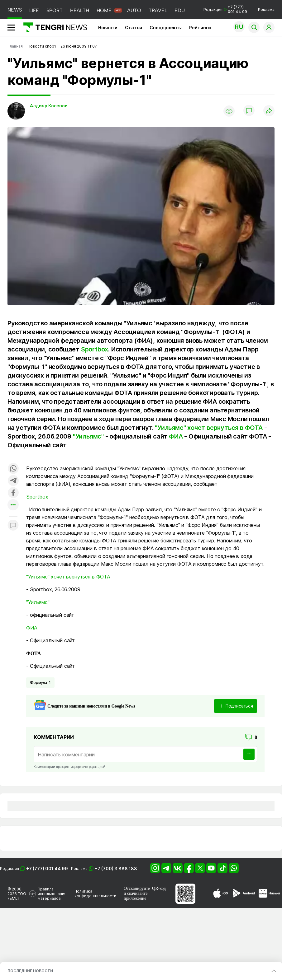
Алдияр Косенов (49, 106)
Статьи (134, 28)
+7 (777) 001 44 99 (47, 869)
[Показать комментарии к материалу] (13, 526)
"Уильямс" (88, 436)
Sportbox (95, 349)
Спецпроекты (166, 28)
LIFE (34, 10)
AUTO (134, 10)
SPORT (55, 10)
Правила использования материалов (52, 894)
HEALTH (80, 10)
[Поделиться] (269, 111)
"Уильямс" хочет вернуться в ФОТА (209, 428)
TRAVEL (158, 10)
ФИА (176, 436)
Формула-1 (40, 683)
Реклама (266, 9)
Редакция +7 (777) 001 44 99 (225, 9)
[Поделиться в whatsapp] (13, 469)
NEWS (15, 10)
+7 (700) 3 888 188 (116, 869)
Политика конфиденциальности (95, 894)
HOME (104, 10)
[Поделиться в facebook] (13, 493)
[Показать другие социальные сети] (13, 505)
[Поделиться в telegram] (13, 481)
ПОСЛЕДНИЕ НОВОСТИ (30, 971)
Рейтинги (200, 28)
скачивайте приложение (136, 896)
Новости (108, 28)
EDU (180, 10)
